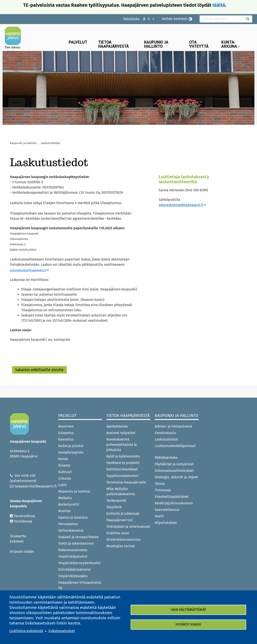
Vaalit (159, 516)
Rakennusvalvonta (73, 550)
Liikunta (65, 478)
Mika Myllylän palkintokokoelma (121, 491)
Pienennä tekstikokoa (151, 19)
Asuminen (66, 426)
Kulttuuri (65, 472)
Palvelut (78, 42)
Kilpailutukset (166, 523)
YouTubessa (25, 521)
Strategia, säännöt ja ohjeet (176, 477)
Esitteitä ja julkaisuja (123, 514)
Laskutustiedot (166, 439)
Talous (160, 484)
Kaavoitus (66, 439)
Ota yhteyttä (199, 44)
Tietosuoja (163, 490)
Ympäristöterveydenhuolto (79, 563)
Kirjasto (64, 465)
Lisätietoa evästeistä (26, 631)
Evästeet (17, 541)
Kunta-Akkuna (231, 44)
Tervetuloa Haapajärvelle (126, 482)
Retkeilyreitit (69, 504)
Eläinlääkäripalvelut (74, 569)
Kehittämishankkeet (122, 469)
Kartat (63, 459)
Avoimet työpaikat (121, 433)
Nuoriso (64, 511)
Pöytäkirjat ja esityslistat (174, 464)
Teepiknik (114, 507)
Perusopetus (68, 524)
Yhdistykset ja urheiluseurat (128, 527)
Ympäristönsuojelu (73, 576)
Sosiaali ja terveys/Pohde (80, 537)
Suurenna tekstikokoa (142, 19)
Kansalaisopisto (73, 452)
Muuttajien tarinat (121, 546)
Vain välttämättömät (188, 610)
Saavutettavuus (167, 510)
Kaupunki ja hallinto (156, 44)
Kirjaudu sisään (22, 551)
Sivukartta (18, 536)
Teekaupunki (116, 501)
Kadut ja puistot (71, 446)
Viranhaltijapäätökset (172, 497)
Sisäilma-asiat (118, 533)
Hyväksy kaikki (188, 625)
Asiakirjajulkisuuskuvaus (174, 503)
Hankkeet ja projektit (123, 463)
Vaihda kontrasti (175, 19)
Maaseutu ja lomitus (74, 491)
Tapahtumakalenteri (122, 476)
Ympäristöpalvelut (73, 556)
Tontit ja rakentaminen (76, 543)
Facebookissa (26, 516)
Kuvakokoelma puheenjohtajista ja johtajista (122, 445)
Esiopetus (66, 433)
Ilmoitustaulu (165, 433)
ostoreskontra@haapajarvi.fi (182, 205)
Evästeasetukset (62, 631)
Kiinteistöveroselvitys (123, 540)
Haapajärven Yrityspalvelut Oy (80, 585)
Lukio (63, 485)
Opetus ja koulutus (73, 517)
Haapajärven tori (120, 520)
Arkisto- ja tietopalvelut (173, 426)
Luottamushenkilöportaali (175, 448)
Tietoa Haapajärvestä (113, 44)
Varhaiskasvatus (71, 530)
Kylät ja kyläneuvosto (123, 456)
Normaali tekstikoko (147, 19)
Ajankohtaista (117, 426)
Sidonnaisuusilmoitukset (174, 471)
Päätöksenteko (166, 458)
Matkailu (67, 498)
